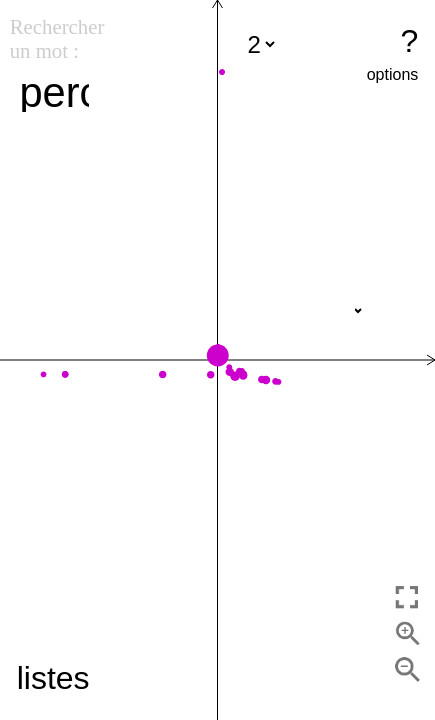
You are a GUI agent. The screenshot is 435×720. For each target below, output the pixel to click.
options (393, 74)
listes (53, 678)
